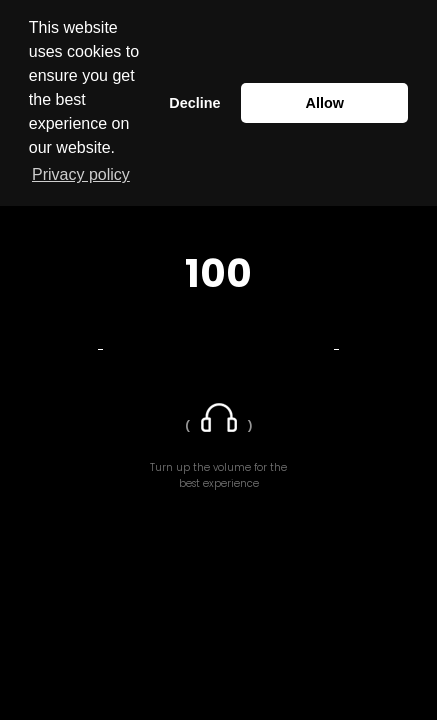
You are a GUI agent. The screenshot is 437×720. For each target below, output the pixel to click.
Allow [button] (325, 103)
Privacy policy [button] (81, 174)
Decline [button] (194, 103)
